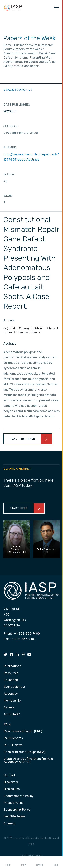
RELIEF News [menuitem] (13, 745)
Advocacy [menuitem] (11, 694)
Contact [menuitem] (10, 775)
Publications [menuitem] (12, 666)
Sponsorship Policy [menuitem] (17, 810)
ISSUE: (8, 196)
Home (8, 862)
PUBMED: (10, 147)
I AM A (24, 862)
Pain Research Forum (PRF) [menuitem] (23, 731)
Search (39, 862)
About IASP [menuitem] (12, 714)
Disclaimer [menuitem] (11, 782)
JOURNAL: (11, 126)
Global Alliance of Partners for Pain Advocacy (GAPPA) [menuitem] (28, 760)
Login (55, 862)
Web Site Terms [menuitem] (14, 817)
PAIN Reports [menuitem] (13, 738)
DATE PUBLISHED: (17, 105)
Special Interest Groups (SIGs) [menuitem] (25, 752)
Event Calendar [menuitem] (14, 687)
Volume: (9, 174)
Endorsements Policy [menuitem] (19, 796)
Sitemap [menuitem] (10, 824)
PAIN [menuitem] (7, 725)
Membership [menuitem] (12, 701)
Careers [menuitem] (9, 708)
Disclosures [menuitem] (12, 789)
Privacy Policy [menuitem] (14, 803)
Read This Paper (22, 439)
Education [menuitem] (11, 680)
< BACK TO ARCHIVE (18, 90)
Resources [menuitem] (11, 673)
